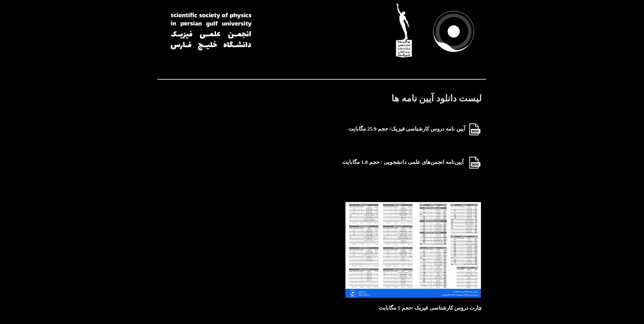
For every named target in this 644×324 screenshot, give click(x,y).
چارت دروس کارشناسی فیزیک (448, 308)
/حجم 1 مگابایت (396, 308)
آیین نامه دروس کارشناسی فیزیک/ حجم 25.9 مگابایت (407, 129)
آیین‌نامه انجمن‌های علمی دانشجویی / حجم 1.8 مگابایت (405, 162)
